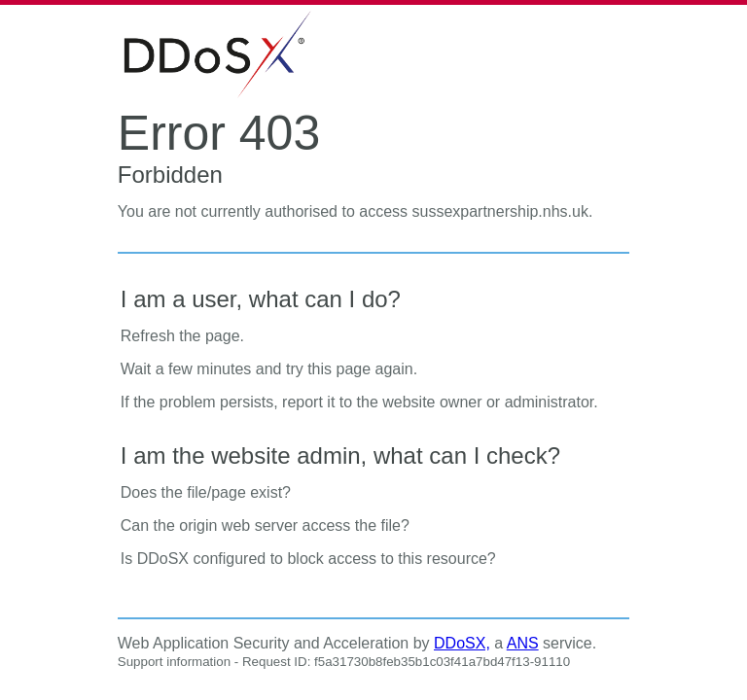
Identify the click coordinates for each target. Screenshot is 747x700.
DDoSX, (462, 643)
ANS (523, 643)
